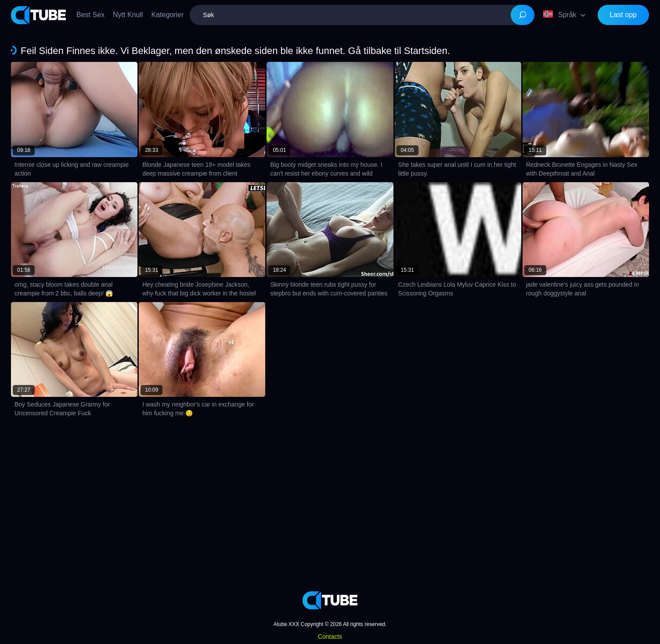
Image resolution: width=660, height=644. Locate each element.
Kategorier (168, 15)
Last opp (623, 15)
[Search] (523, 15)
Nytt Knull (128, 15)
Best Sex (90, 15)
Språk (560, 14)
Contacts (330, 637)
